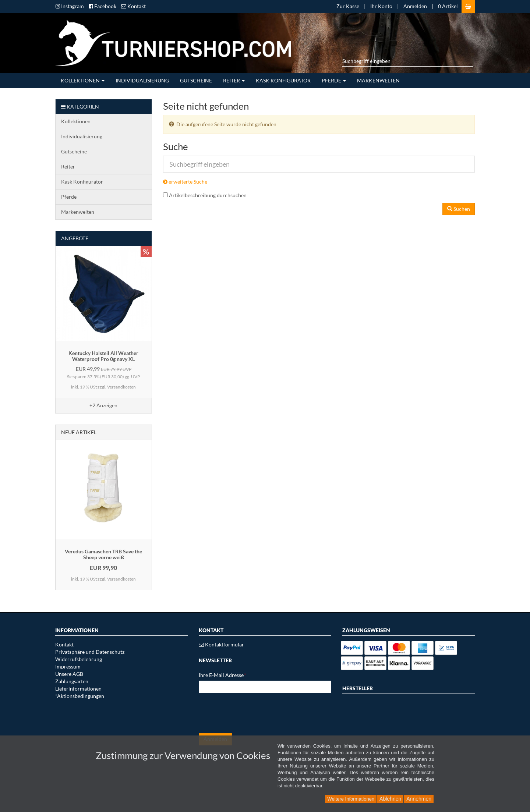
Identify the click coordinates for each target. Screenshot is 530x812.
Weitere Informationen (351, 799)
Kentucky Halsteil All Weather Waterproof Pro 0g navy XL (103, 356)
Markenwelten (378, 80)
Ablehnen (390, 799)
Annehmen (419, 799)
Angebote (75, 238)
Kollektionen (83, 80)
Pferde (334, 80)
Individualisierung (142, 80)
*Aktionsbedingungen (80, 696)
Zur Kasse (348, 6)
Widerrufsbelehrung (79, 659)
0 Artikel (448, 6)
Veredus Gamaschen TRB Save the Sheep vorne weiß (103, 554)
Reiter (234, 80)
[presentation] (255, 713)
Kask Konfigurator (283, 80)
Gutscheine (196, 80)
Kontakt (64, 644)
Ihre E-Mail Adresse (222, 675)
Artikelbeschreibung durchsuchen (208, 195)
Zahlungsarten (72, 681)
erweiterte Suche (185, 182)
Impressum (68, 666)
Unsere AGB (69, 674)
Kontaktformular (221, 644)
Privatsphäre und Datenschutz (90, 652)
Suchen (459, 209)
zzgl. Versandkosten (117, 387)
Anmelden (415, 6)
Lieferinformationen (78, 689)
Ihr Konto (381, 6)
